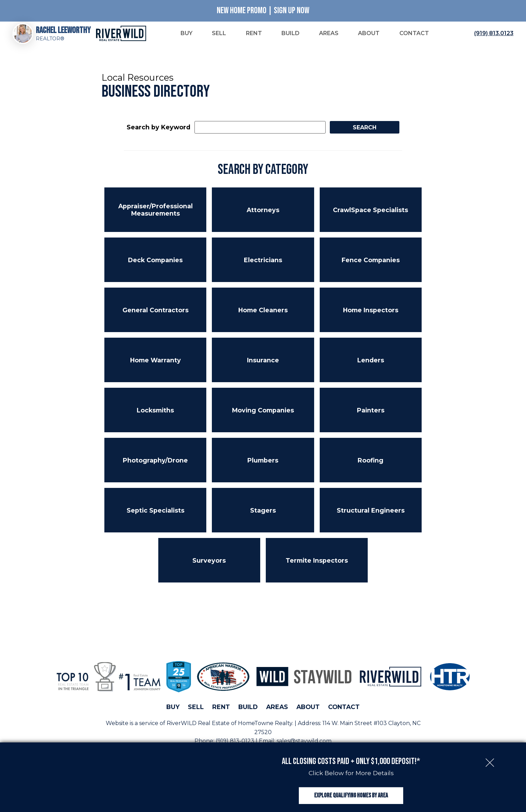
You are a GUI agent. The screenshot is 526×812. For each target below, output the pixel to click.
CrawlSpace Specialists (370, 215)
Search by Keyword (158, 132)
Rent (221, 712)
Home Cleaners (263, 315)
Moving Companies (263, 415)
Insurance (263, 365)
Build (248, 712)
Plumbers (263, 465)
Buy (173, 712)
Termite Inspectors (317, 565)
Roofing (370, 465)
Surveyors (209, 565)
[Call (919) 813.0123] (492, 36)
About (308, 712)
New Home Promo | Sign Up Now (263, 11)
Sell (196, 712)
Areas (277, 712)
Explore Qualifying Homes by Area (351, 791)
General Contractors (156, 315)
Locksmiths (155, 415)
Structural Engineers (371, 515)
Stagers (263, 515)
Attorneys (263, 215)
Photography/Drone (155, 465)
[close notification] (490, 751)
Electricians (263, 265)
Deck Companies (155, 265)
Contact (344, 712)
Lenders (371, 365)
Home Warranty (156, 365)
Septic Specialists (156, 515)
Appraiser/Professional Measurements (156, 215)
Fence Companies (371, 265)
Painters (371, 415)
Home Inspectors (371, 315)
